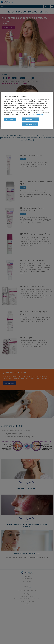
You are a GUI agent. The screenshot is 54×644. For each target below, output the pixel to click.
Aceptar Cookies (30, 124)
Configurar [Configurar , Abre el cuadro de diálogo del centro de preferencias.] (10, 119)
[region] (27, 110)
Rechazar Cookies (31, 119)
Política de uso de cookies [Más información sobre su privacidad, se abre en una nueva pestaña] (36, 114)
